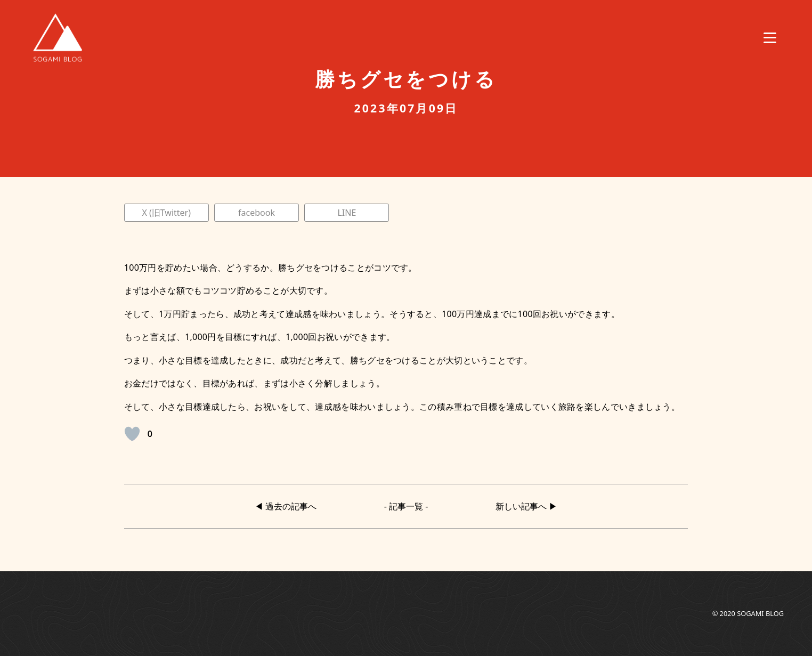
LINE (347, 213)
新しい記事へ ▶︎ (526, 506)
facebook (257, 213)
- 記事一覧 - (406, 506)
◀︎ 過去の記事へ (286, 506)
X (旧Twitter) (166, 213)
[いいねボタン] (132, 434)
